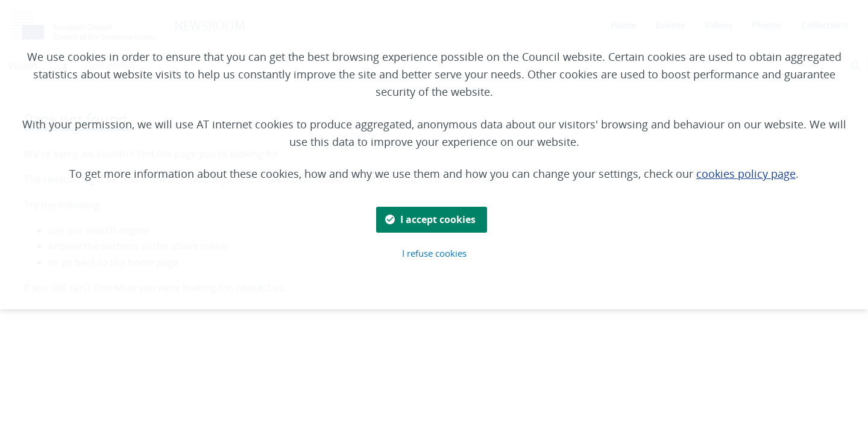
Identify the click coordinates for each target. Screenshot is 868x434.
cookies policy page (746, 174)
